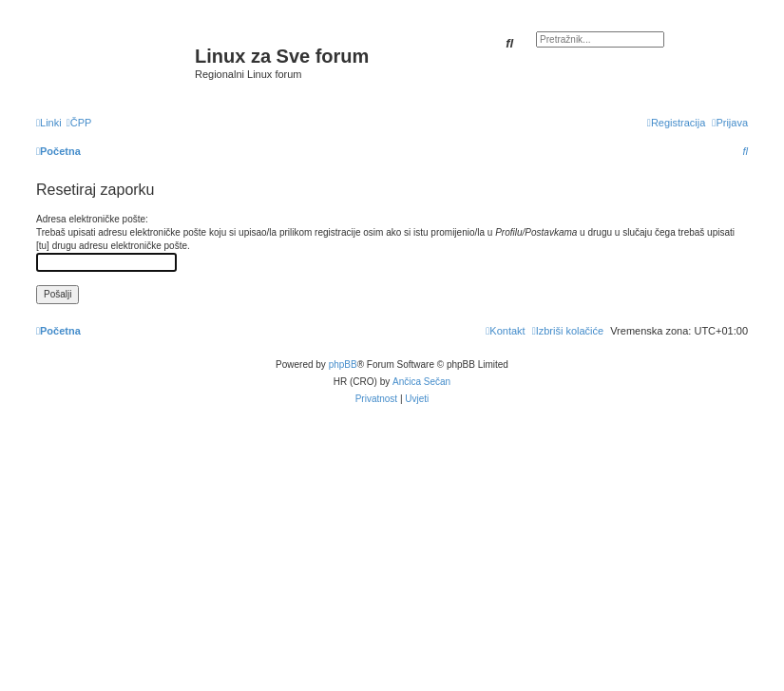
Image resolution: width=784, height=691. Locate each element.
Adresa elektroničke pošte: (92, 219)
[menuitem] (79, 123)
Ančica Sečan (421, 382)
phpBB (343, 365)
